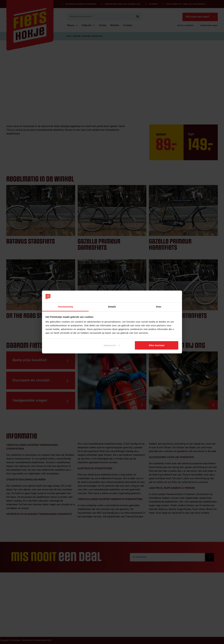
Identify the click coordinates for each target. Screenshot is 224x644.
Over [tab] (159, 307)
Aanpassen (112, 345)
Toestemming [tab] (65, 307)
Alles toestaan (157, 345)
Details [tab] (112, 307)
